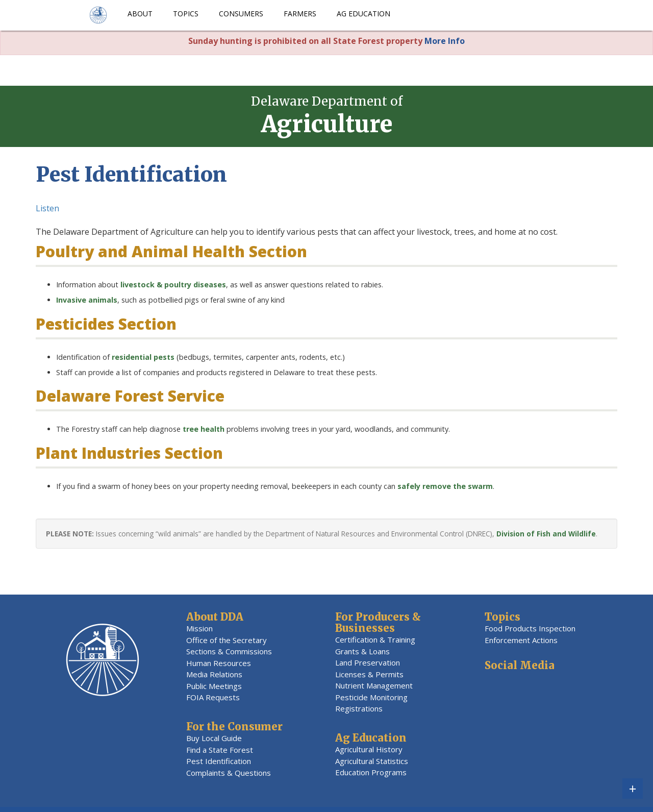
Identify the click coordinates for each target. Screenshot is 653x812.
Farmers (300, 14)
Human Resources (219, 663)
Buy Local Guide (214, 738)
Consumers (241, 14)
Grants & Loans (362, 651)
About (140, 14)
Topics (186, 14)
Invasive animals (87, 300)
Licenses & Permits (369, 674)
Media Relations (214, 674)
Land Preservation (368, 662)
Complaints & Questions (229, 773)
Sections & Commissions (229, 651)
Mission (199, 628)
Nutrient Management (374, 685)
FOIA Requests (213, 697)
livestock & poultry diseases (172, 285)
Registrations (359, 708)
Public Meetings (214, 686)
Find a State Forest (220, 750)
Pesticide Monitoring (371, 697)
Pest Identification (219, 761)
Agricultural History (369, 749)
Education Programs (371, 772)
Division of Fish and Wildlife (546, 534)
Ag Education (363, 14)
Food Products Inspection (530, 628)
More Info (445, 41)
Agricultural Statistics (372, 761)
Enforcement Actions (521, 640)
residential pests (143, 357)
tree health (204, 429)
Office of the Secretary (227, 640)
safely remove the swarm (445, 486)
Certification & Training (375, 639)
